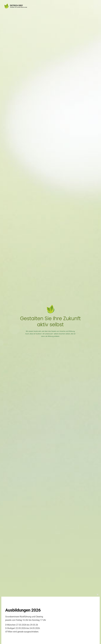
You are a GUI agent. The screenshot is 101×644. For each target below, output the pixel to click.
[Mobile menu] (96, 6)
